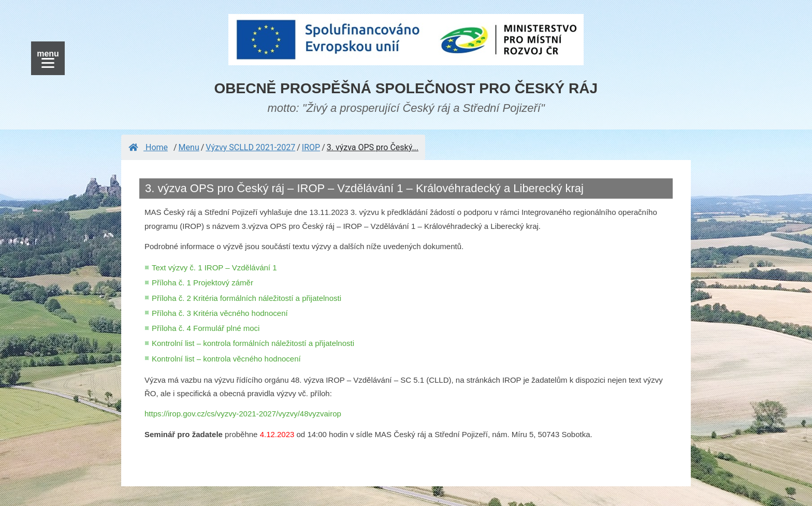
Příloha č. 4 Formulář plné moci (206, 328)
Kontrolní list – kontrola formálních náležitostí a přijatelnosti (253, 343)
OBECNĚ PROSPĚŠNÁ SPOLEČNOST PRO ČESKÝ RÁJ (406, 88)
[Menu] (48, 58)
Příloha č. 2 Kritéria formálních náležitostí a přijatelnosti (247, 298)
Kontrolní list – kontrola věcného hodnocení (226, 359)
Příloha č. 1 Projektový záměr (202, 283)
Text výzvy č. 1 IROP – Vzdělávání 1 (214, 268)
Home (148, 147)
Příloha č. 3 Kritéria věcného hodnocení (220, 313)
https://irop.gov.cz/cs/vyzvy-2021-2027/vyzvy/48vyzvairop (243, 414)
